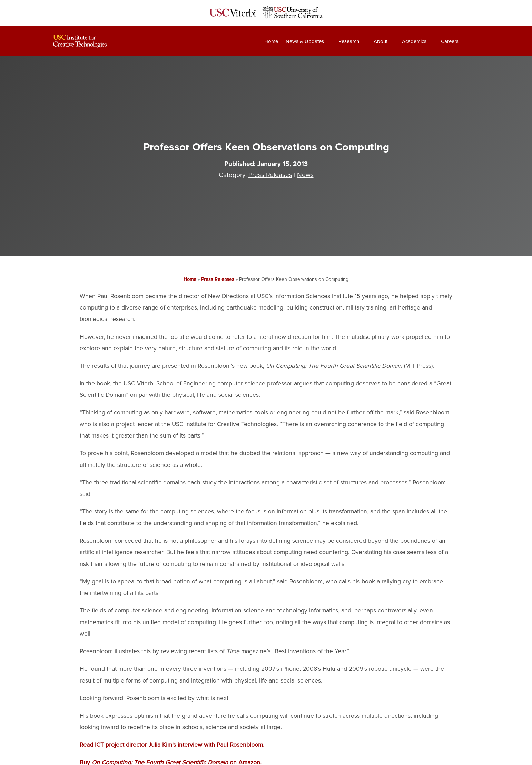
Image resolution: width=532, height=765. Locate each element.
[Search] (472, 41)
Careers (450, 41)
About (381, 41)
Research (349, 41)
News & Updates (305, 41)
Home (271, 41)
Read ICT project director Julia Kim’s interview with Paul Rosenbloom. (172, 745)
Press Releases (270, 175)
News (305, 175)
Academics (414, 41)
